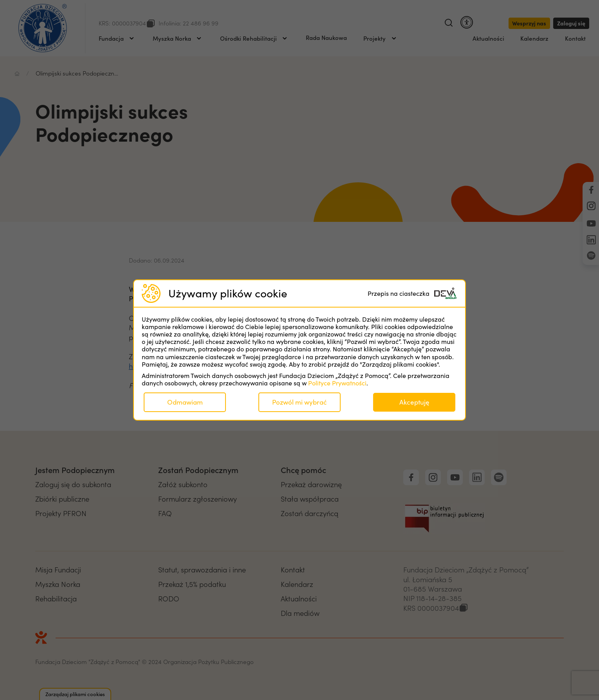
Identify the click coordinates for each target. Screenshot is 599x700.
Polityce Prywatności (337, 383)
